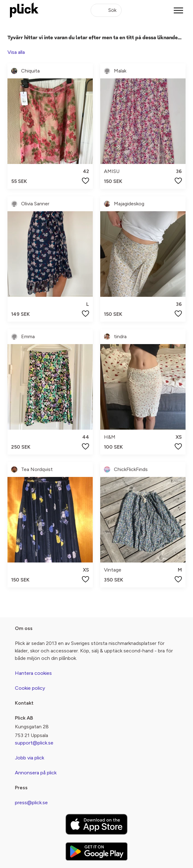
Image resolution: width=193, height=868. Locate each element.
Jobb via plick (29, 758)
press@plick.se (31, 803)
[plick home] (24, 10)
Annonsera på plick (36, 773)
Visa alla (16, 52)
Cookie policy (30, 688)
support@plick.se (34, 743)
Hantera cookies (33, 673)
